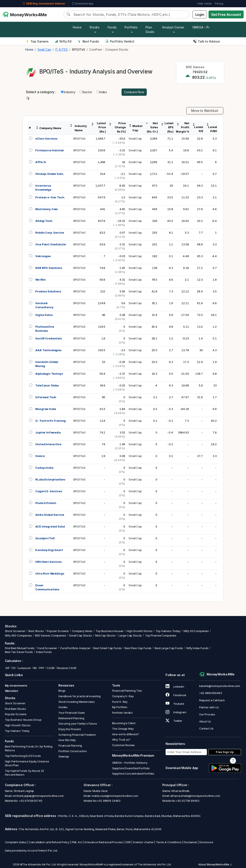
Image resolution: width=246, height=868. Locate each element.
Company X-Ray (123, 696)
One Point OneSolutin (51, 244)
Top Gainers (37, 41)
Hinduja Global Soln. (50, 174)
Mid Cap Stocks (105, 635)
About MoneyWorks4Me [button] (215, 864)
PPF (42, 668)
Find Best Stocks (16, 709)
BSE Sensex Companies (51, 635)
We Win (40, 280)
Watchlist (12, 691)
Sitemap (64, 756)
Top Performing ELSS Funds (23, 756)
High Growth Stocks (139, 631)
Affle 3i (41, 162)
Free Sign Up (225, 752)
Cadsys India (44, 468)
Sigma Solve (44, 315)
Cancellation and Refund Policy (49, 842)
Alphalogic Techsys (49, 374)
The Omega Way (123, 729)
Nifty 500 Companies (18, 635)
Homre (40, 456)
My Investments (16, 685)
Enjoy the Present (70, 729)
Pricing (219, 4)
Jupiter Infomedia (48, 432)
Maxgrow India (46, 409)
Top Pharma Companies (161, 635)
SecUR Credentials (48, 338)
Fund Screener (47, 648)
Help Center (205, 4)
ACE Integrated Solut (50, 526)
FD (14, 668)
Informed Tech (46, 397)
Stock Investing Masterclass (77, 702)
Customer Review (124, 745)
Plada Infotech (46, 503)
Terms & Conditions (169, 842)
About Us (205, 721)
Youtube (175, 704)
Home (77, 27)
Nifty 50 (63, 41)
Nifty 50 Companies (196, 631)
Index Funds (44, 652)
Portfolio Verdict (120, 41)
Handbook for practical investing (79, 696)
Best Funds (88, 41)
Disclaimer (190, 842)
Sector (86, 92)
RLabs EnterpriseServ (50, 479)
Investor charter (143, 842)
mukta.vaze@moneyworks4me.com (115, 796)
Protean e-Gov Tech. (50, 197)
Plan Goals (150, 29)
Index (102, 92)
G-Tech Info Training (50, 421)
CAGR (51, 668)
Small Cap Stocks (81, 635)
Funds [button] (112, 27)
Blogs (62, 691)
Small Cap (135, 139)
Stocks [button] (94, 27)
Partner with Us (209, 707)
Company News (82, 631)
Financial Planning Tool (127, 691)
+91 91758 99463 (188, 801)
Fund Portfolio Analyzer (75, 648)
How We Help (67, 740)
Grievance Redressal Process (104, 842)
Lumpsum (24, 668)
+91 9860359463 (211, 693)
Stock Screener (15, 631)
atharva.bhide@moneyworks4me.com (195, 796)
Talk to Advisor (207, 41)
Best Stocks (36, 631)
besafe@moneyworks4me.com (220, 686)
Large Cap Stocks (130, 635)
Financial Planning (70, 746)
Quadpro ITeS (45, 538)
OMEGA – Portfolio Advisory (130, 763)
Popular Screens (58, 631)
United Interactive (48, 444)
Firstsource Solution (50, 150)
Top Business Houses (110, 631)
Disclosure (206, 842)
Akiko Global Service (50, 515)
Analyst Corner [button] (173, 27)
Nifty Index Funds (197, 648)
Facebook (176, 695)
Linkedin (175, 687)
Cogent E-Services (49, 491)
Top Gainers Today (168, 631)
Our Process (207, 714)
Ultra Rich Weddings (50, 573)
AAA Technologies (48, 350)
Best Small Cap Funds (107, 648)
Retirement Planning (71, 718)
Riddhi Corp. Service (50, 233)
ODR (128, 842)
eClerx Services (46, 139)
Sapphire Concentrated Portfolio (133, 774)
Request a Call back (212, 700)
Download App (83, 4)
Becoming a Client (124, 723)
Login (200, 15)
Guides (63, 707)
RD (35, 668)
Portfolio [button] (131, 27)
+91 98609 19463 (109, 801)
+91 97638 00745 (30, 801)
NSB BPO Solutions (49, 268)
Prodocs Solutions (48, 291)
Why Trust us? (121, 740)
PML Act (77, 842)
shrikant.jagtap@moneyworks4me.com (38, 796)
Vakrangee (43, 256)
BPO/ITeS (79, 139)
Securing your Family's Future (78, 724)
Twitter (174, 721)
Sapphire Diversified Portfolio (131, 768)
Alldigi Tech (44, 221)
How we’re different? (126, 734)
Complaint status (16, 842)
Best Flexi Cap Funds (138, 648)
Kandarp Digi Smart (49, 550)
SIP (7, 668)
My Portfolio (120, 707)
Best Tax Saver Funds (19, 652)
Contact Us (206, 728)
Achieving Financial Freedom (77, 735)
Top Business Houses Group (23, 720)
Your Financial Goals (72, 713)
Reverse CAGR (67, 668)
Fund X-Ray (120, 702)
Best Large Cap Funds (169, 648)
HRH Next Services (48, 562)
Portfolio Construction (73, 751)
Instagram (176, 712)
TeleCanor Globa (47, 385)
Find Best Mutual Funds (20, 648)
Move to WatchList (205, 111)
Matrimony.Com (47, 209)
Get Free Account (226, 15)
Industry (68, 92)
